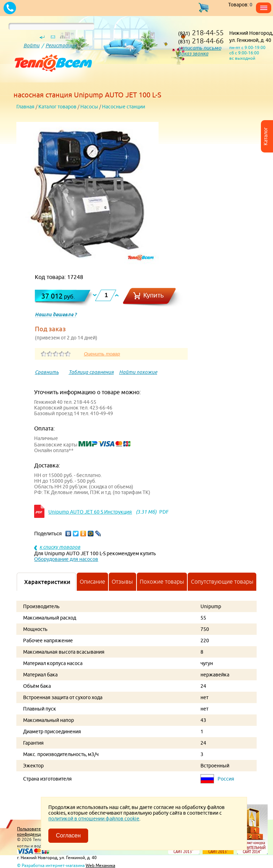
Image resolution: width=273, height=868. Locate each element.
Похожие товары (162, 582)
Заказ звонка (193, 54)
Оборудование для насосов (66, 559)
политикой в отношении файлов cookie (94, 819)
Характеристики (47, 582)
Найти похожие (138, 372)
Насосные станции (124, 107)
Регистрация (61, 45)
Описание (92, 582)
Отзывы (122, 582)
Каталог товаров (57, 107)
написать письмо (200, 48)
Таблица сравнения (91, 372)
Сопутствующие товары (222, 582)
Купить (154, 295)
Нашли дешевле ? (56, 315)
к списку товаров (60, 547)
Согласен (68, 835)
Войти (31, 45)
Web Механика (100, 865)
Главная (25, 107)
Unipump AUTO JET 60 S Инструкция (90, 512)
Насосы (89, 107)
